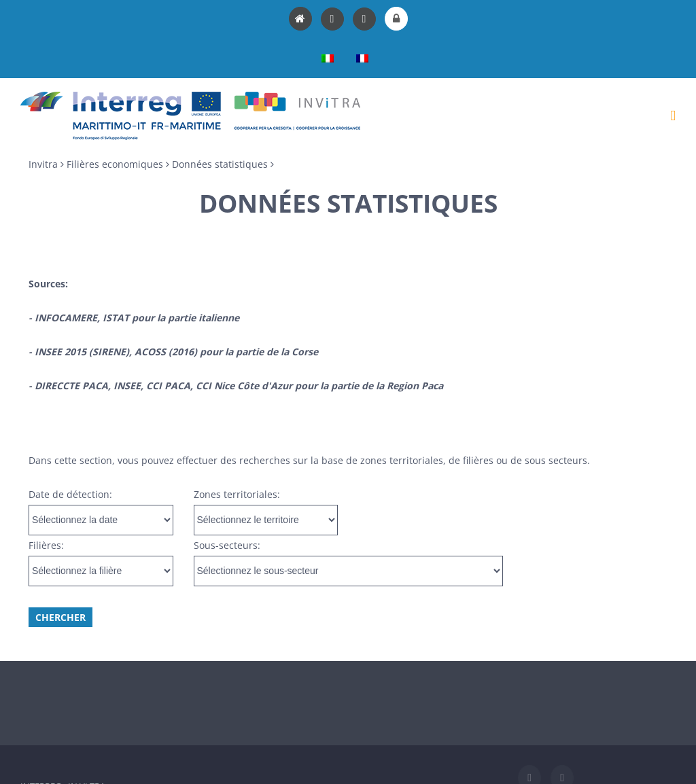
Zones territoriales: (237, 494)
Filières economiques (115, 164)
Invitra (43, 164)
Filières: (46, 545)
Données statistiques (220, 164)
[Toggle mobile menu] (673, 116)
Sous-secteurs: (227, 545)
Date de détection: (70, 494)
